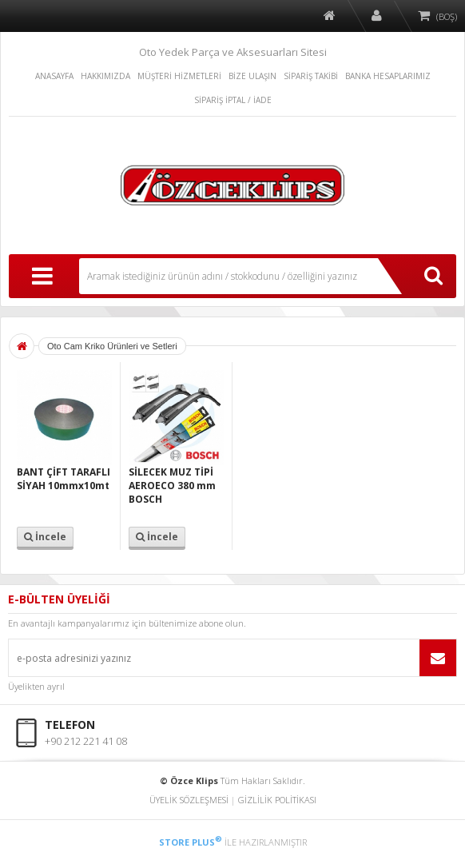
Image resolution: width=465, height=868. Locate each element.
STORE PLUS (191, 842)
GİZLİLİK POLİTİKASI (277, 800)
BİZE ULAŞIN (252, 76)
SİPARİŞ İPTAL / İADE (233, 100)
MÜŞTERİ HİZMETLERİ (179, 76)
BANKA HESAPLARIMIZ (388, 76)
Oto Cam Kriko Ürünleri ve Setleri (112, 346)
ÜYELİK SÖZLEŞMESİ (189, 800)
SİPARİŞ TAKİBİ (311, 76)
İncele (45, 537)
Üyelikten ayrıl (36, 686)
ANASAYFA (54, 76)
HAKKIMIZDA (105, 76)
